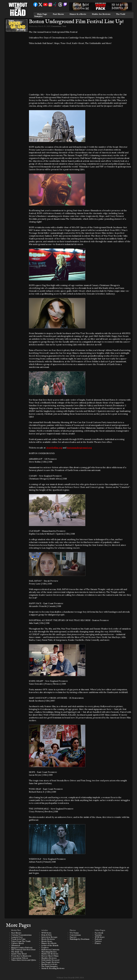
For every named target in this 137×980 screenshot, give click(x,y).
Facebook (99, 933)
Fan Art (73, 937)
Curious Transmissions (21, 935)
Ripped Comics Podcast (22, 948)
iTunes (98, 943)
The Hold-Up (17, 952)
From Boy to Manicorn (21, 956)
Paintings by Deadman (80, 939)
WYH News (46, 933)
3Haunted (16, 945)
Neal (64, 26)
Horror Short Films (50, 956)
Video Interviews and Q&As (24, 960)
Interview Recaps (49, 937)
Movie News (47, 941)
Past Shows (58, 14)
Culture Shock (17, 943)
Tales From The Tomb (21, 941)
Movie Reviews (48, 939)
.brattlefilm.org (54, 448)
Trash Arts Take (18, 939)
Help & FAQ (46, 935)
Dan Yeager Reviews (50, 962)
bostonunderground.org (79, 448)
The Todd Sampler (50, 966)
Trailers (45, 948)
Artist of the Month (50, 945)
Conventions (56, 26)
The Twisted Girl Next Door (23, 950)
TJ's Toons (74, 933)
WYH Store (100, 937)
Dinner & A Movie (49, 943)
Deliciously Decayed (50, 960)
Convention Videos (20, 958)
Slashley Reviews (49, 958)
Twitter (98, 941)
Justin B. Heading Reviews (53, 968)
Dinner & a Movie (78, 14)
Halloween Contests (50, 950)
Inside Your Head (19, 954)
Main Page (42, 14)
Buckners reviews (49, 964)
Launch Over (17, 937)
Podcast (98, 939)
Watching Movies (49, 952)
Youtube (98, 935)
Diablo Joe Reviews (101, 14)
